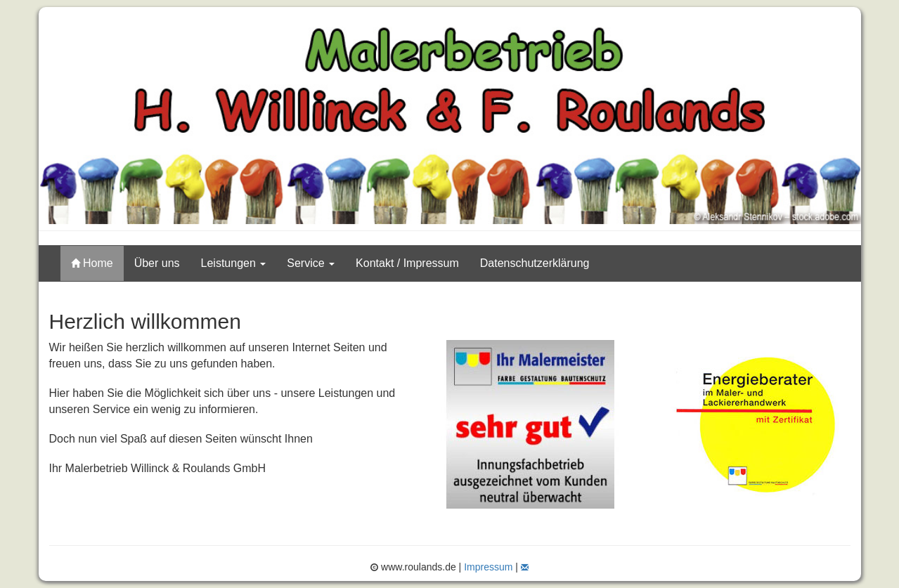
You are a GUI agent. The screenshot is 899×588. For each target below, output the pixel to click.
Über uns (157, 263)
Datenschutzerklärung (535, 263)
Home (92, 263)
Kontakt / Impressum (407, 263)
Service (311, 263)
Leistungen (234, 263)
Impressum (488, 567)
